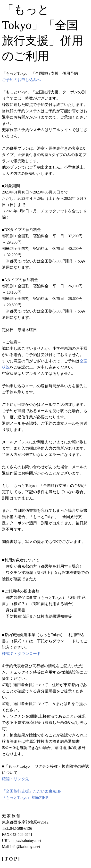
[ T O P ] (11, 859)
